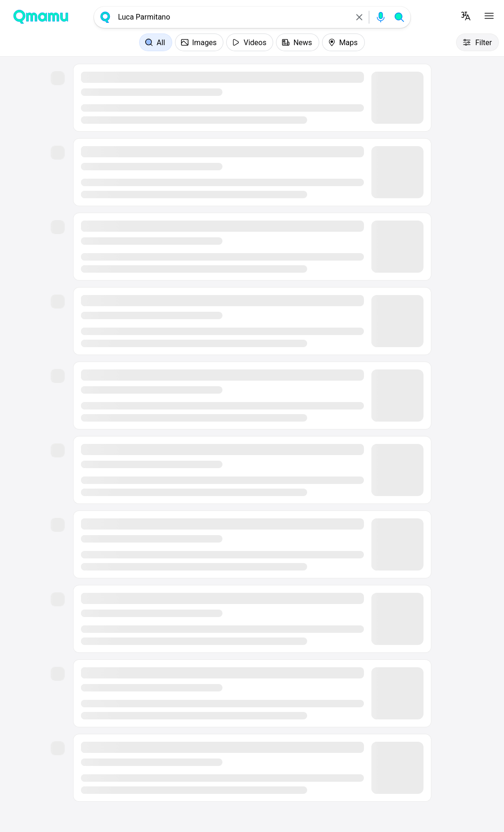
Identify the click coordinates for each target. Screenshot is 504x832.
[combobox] (232, 17)
